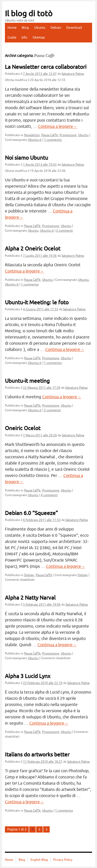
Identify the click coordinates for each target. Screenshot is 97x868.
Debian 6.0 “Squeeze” (31, 513)
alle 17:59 (42, 388)
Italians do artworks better (37, 755)
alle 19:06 (42, 605)
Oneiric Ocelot (23, 428)
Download (74, 28)
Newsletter (32, 135)
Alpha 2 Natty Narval (30, 598)
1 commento (53, 140)
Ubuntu (40, 28)
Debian (56, 28)
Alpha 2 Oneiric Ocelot (33, 249)
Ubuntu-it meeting (27, 381)
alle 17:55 (41, 309)
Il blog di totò (29, 14)
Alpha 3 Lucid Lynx (28, 676)
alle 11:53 (42, 520)
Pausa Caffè (50, 135)
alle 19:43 (40, 165)
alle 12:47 (40, 74)
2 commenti (65, 231)
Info (24, 37)
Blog (25, 28)
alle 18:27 (43, 762)
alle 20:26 (40, 435)
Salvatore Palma (73, 74)
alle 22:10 (43, 683)
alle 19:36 (40, 256)
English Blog (39, 860)
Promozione (68, 135)
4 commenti (49, 495)
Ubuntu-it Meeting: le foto (37, 303)
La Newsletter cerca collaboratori (46, 67)
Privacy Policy (63, 860)
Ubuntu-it (35, 140)
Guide (12, 37)
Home (12, 28)
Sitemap (39, 37)
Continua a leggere (58, 127)
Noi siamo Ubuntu (27, 158)
